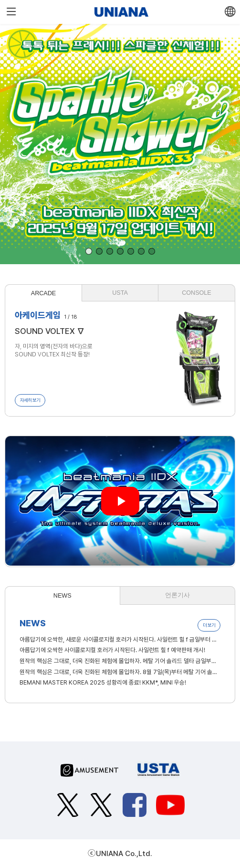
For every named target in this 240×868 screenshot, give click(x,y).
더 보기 (209, 625)
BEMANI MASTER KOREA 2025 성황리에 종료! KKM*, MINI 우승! (103, 682)
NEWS (63, 596)
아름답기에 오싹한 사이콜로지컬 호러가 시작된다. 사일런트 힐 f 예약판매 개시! (112, 650)
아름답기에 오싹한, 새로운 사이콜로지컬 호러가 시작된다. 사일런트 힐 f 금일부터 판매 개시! (120, 639)
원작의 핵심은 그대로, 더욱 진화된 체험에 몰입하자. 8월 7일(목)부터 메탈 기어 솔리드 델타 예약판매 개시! (120, 672)
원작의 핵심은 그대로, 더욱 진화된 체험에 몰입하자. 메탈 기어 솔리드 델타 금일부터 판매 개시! (120, 661)
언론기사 (177, 595)
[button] (89, 251)
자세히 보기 (30, 400)
